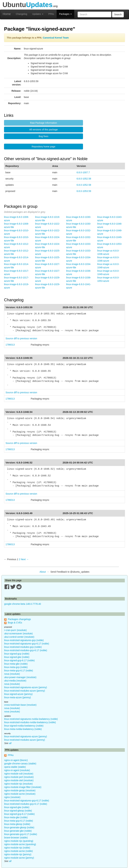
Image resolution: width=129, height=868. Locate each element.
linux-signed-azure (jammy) (18, 694)
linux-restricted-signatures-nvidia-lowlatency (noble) (31, 719)
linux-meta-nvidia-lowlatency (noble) (23, 729)
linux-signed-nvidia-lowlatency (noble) (24, 726)
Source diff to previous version (21, 338)
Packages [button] (65, 14)
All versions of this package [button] (44, 130)
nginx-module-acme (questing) (20, 844)
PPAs (51, 14)
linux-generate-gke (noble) (18, 831)
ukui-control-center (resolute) (19, 637)
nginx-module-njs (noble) (17, 848)
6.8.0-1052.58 (84, 179)
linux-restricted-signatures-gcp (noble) (24, 640)
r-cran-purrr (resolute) (15, 630)
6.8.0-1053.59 (84, 191)
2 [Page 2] (19, 559)
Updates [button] (38, 14)
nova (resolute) (12, 674)
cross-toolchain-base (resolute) (20, 705)
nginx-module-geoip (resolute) (20, 790)
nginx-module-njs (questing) (19, 841)
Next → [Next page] (25, 559)
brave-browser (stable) (16, 838)
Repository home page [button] (44, 147)
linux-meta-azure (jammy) (18, 697)
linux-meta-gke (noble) (16, 664)
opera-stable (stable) (15, 767)
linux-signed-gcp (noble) (17, 654)
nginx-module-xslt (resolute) (19, 774)
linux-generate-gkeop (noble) (19, 827)
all (10, 743)
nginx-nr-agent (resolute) (17, 770)
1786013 (10, 345)
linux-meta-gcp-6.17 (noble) (19, 671)
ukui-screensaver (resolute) (18, 634)
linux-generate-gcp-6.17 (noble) (21, 834)
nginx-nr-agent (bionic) (16, 760)
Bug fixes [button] (44, 136)
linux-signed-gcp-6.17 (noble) (19, 660)
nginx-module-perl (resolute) (19, 777)
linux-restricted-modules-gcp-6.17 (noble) (26, 650)
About (43, 572)
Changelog (21, 14)
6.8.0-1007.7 (83, 172)
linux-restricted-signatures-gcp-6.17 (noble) (27, 644)
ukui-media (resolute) (15, 681)
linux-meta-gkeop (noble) (17, 824)
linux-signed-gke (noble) (17, 657)
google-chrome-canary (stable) (20, 764)
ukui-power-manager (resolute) (20, 677)
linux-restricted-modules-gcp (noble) (23, 647)
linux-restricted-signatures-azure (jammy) (26, 687)
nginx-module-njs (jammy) (18, 854)
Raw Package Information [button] (44, 123)
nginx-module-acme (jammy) (19, 858)
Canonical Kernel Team (56, 38)
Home (7, 14)
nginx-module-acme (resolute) (20, 794)
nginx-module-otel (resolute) (19, 780)
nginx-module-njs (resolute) (18, 784)
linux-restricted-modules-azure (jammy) (25, 691)
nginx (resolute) (12, 797)
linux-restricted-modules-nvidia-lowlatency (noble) (30, 722)
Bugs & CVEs (15, 623)
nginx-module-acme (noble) (18, 851)
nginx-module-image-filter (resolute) (23, 787)
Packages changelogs (19, 619)
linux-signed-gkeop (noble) (18, 811)
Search (118, 14)
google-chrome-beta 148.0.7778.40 (23, 604)
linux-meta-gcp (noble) (16, 667)
